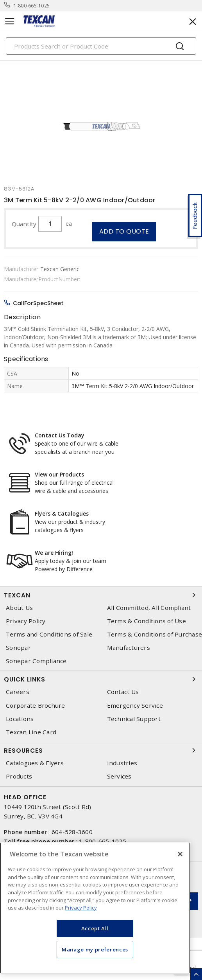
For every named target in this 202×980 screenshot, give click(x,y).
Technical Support (134, 719)
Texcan (101, 595)
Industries (122, 763)
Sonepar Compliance (36, 661)
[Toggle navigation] (10, 21)
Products (19, 776)
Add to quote (124, 231)
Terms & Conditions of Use (147, 621)
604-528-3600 (72, 832)
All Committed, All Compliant (149, 608)
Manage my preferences (95, 949)
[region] (95, 908)
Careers (18, 692)
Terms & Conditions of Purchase (155, 634)
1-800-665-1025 (32, 6)
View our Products (59, 474)
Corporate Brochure (36, 706)
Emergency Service (135, 706)
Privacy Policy (26, 621)
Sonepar (18, 648)
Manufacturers (129, 648)
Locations (20, 719)
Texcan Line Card (31, 732)
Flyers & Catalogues (62, 513)
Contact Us (123, 692)
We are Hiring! (54, 553)
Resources (101, 750)
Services (119, 776)
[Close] (180, 854)
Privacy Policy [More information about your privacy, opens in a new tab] (81, 908)
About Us (19, 608)
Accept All (95, 928)
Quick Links (101, 679)
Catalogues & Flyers (35, 763)
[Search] (101, 46)
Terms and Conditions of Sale (49, 634)
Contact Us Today (60, 435)
